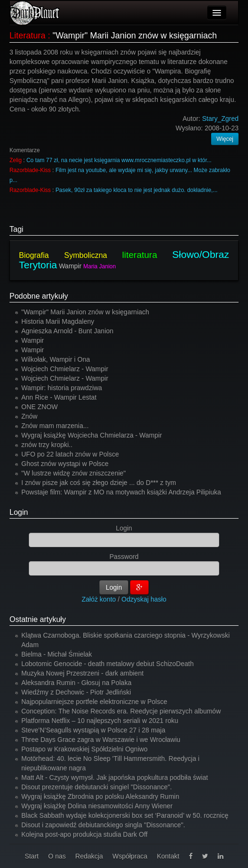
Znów (29, 416)
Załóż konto (99, 599)
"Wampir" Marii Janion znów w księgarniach (135, 36)
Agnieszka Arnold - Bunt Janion (67, 331)
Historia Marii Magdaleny (58, 321)
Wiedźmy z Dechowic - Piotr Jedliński (76, 692)
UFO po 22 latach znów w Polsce (70, 454)
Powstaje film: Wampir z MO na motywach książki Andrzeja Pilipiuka (121, 492)
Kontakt (168, 856)
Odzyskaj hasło (144, 599)
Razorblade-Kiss (30, 170)
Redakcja (89, 856)
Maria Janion (100, 266)
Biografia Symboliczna (63, 255)
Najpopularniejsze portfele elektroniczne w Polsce (94, 702)
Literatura (27, 36)
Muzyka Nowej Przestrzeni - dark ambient (82, 673)
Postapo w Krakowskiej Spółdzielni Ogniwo (84, 749)
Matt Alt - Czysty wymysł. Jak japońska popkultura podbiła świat (115, 777)
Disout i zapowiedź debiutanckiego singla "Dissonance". (103, 825)
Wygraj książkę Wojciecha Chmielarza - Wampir (92, 435)
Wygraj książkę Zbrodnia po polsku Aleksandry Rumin (100, 796)
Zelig (16, 160)
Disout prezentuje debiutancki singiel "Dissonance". (97, 787)
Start (32, 856)
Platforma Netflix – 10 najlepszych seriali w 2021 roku (100, 721)
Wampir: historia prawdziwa (62, 388)
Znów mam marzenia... (55, 426)
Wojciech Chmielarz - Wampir (65, 369)
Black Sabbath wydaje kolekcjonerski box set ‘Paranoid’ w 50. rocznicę (125, 815)
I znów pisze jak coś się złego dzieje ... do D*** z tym (99, 483)
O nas (57, 856)
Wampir (70, 266)
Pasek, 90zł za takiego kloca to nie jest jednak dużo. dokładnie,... (136, 190)
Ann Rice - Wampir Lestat (59, 397)
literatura (140, 255)
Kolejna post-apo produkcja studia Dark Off (84, 834)
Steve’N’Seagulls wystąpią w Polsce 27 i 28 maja (93, 730)
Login (19, 512)
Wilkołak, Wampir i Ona (56, 359)
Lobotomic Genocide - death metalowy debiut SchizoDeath (107, 664)
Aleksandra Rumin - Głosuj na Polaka (76, 683)
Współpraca (130, 856)
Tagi (16, 229)
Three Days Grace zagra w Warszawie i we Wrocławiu (101, 740)
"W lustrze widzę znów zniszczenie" (74, 473)
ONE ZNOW (40, 407)
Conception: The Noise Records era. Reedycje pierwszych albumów (121, 711)
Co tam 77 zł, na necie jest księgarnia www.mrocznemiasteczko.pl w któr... (119, 160)
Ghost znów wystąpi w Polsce (65, 464)
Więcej (225, 139)
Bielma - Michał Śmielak (57, 654)
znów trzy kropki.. (47, 445)
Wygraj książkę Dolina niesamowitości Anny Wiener (97, 806)
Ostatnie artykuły (38, 619)
